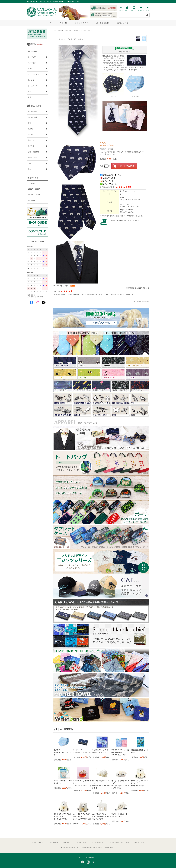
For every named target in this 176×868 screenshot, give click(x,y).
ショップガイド (82, 23)
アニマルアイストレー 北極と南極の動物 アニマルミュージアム (120, 752)
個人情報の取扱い (98, 843)
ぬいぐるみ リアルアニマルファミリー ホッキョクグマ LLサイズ (82, 816)
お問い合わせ (123, 23)
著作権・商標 (139, 843)
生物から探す (36, 106)
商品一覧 (63, 23)
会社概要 (67, 843)
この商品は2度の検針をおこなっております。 (125, 220)
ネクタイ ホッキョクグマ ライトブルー (62, 752)
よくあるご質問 (103, 23)
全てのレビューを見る (142, 301)
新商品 (37, 44)
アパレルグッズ (62, 30)
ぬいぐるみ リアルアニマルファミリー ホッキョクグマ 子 (139, 783)
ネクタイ (71, 30)
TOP (50, 23)
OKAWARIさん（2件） (61, 286)
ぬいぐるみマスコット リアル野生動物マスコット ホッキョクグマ (102, 816)
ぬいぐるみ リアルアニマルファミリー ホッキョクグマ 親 (62, 816)
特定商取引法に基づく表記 (120, 843)
